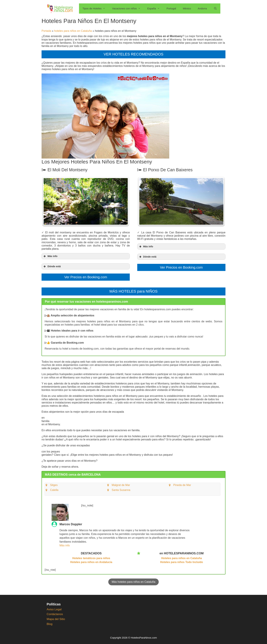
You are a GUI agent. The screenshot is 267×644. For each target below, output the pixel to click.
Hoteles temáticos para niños (91, 557)
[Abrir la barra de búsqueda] (215, 9)
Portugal (171, 8)
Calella (54, 489)
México (187, 8)
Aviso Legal (54, 608)
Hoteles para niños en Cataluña (182, 557)
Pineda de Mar (182, 484)
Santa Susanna (121, 489)
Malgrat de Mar (121, 484)
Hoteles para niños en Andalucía (91, 561)
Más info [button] (50, 256)
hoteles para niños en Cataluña (73, 31)
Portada (46, 31)
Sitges (54, 484)
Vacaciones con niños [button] (128, 9)
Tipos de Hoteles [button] (96, 9)
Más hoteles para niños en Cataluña (133, 581)
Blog (50, 623)
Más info (65, 544)
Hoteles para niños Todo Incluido (182, 561)
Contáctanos (55, 613)
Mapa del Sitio (56, 618)
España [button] (155, 9)
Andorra (202, 8)
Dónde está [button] (52, 266)
